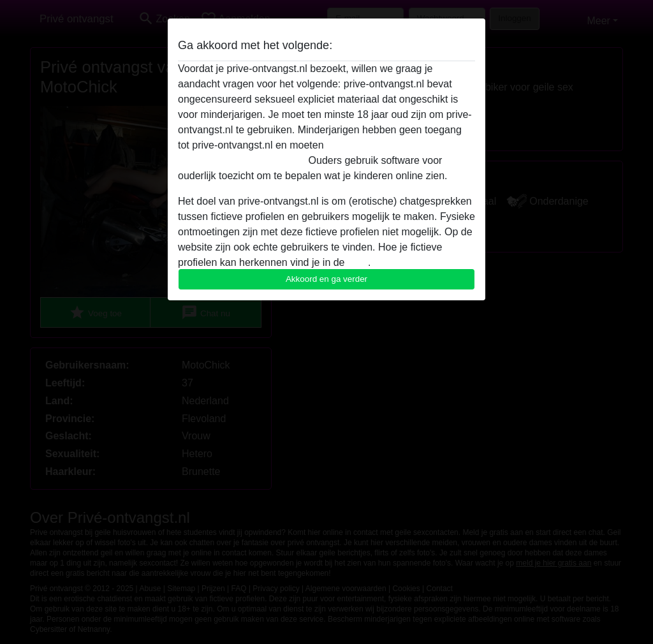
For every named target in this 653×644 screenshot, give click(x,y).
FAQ (358, 262)
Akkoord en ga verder (326, 279)
